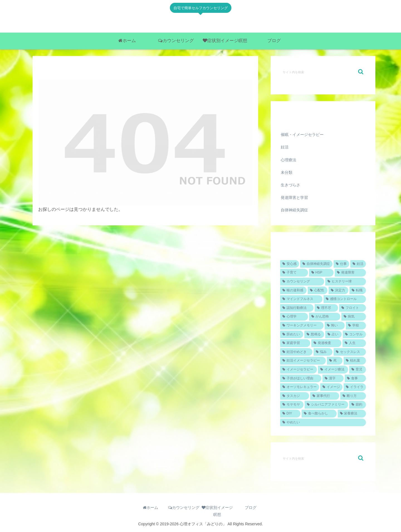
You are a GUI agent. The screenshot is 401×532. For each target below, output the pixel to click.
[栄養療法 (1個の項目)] (352, 414)
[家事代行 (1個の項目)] (325, 396)
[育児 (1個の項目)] (358, 370)
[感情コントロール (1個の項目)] (345, 299)
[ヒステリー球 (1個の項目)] (346, 282)
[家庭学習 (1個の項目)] (295, 343)
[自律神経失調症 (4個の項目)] (316, 264)
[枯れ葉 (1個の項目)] (355, 361)
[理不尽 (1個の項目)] (326, 308)
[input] (323, 72)
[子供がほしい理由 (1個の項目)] (301, 379)
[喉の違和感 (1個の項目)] (293, 291)
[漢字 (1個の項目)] (333, 379)
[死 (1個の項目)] (335, 361)
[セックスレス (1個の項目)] (350, 352)
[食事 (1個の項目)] (355, 379)
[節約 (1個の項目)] (358, 405)
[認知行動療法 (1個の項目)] (297, 308)
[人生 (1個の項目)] (354, 343)
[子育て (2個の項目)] (294, 273)
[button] (361, 72)
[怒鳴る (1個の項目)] (314, 335)
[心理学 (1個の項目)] (294, 317)
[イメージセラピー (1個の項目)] (299, 370)
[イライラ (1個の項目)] (355, 387)
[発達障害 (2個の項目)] (350, 273)
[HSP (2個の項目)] (321, 273)
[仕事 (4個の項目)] (341, 264)
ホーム (151, 507)
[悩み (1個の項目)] (323, 352)
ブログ (251, 507)
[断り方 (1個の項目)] (353, 396)
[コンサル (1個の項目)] (354, 335)
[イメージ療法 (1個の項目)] (333, 370)
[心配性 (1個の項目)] (318, 291)
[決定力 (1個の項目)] (338, 291)
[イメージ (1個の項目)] (331, 387)
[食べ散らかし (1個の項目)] (319, 414)
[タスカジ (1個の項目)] (295, 396)
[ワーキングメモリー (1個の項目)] (302, 326)
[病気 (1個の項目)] (354, 317)
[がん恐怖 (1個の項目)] (325, 317)
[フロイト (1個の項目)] (353, 308)
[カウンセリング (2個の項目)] (302, 282)
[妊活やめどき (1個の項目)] (296, 352)
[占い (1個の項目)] (333, 335)
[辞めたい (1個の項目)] (292, 335)
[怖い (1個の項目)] (335, 326)
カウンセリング (184, 507)
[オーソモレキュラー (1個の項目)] (300, 387)
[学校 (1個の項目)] (356, 326)
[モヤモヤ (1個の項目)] (292, 405)
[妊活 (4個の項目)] (358, 264)
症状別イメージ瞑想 (217, 511)
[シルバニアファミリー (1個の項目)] (326, 405)
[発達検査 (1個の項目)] (326, 343)
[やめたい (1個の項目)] (323, 423)
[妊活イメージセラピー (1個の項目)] (303, 361)
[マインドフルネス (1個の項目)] (301, 299)
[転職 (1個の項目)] (358, 291)
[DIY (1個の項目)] (290, 414)
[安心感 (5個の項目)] (290, 264)
